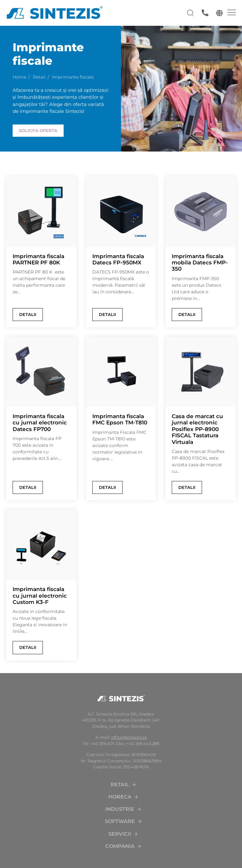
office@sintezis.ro (129, 737)
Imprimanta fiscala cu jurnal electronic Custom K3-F (40, 596)
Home (19, 77)
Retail (39, 77)
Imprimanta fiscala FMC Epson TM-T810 (120, 419)
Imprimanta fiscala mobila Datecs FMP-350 (200, 263)
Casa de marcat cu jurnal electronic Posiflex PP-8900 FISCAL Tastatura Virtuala (197, 429)
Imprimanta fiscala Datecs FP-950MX (118, 259)
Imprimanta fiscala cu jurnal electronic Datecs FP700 (40, 423)
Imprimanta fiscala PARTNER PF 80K (38, 259)
